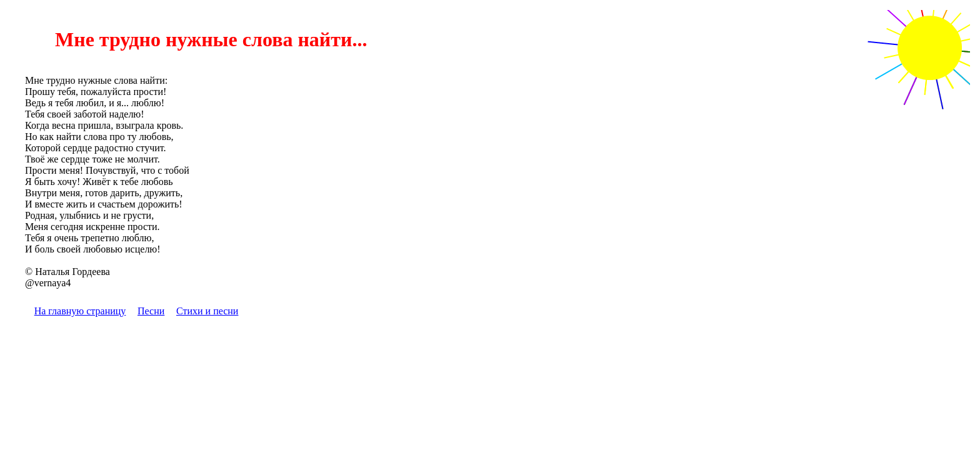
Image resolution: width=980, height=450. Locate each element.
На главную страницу (80, 311)
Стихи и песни (207, 311)
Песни (151, 311)
